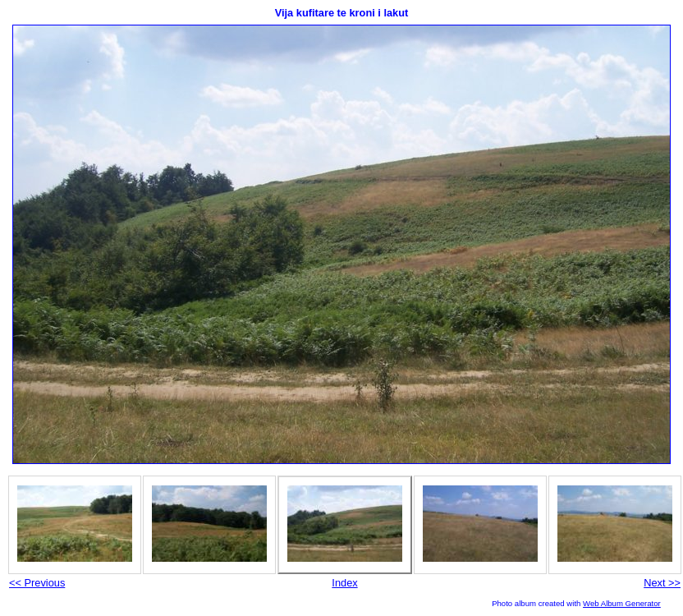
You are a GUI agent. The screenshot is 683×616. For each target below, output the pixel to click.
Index (344, 583)
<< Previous (37, 583)
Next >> (662, 583)
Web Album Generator (622, 603)
